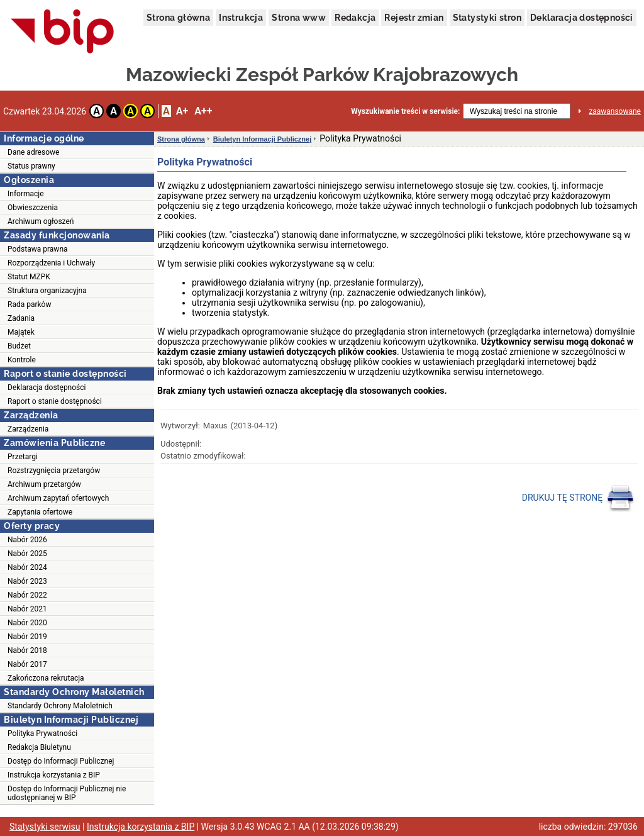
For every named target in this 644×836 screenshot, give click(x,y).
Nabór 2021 (27, 609)
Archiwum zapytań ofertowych (58, 498)
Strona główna (178, 18)
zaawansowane (615, 111)
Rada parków (29, 304)
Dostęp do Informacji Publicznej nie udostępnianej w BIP (67, 793)
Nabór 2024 (27, 567)
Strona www (299, 18)
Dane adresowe (33, 152)
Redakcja (355, 18)
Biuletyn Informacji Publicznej (262, 139)
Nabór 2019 (27, 637)
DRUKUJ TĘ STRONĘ (578, 498)
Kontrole (22, 360)
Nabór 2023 (27, 581)
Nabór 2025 (27, 554)
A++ (203, 111)
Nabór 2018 (27, 650)
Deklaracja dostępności (582, 18)
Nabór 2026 (27, 540)
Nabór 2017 (27, 664)
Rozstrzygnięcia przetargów (54, 471)
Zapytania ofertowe (40, 512)
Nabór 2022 (27, 595)
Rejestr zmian (414, 18)
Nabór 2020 (27, 623)
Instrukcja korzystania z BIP (54, 775)
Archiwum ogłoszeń (41, 221)
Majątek (21, 332)
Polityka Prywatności (42, 733)
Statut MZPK (29, 277)
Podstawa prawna (38, 249)
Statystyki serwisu (45, 827)
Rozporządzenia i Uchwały (51, 263)
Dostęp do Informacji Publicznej (61, 761)
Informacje (26, 194)
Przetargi (23, 457)
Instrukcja (241, 18)
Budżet (19, 346)
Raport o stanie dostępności (55, 401)
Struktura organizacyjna (47, 291)
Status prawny (31, 166)
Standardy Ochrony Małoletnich (60, 706)
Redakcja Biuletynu (39, 747)
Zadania (21, 318)
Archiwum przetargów (44, 484)
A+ (182, 111)
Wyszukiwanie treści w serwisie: (405, 111)
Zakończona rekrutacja (46, 678)
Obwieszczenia (33, 208)
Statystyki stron (487, 18)
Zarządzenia (28, 429)
